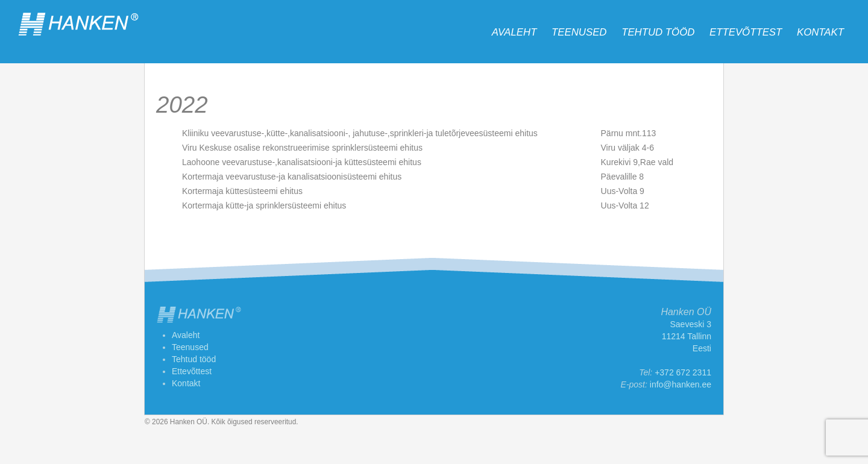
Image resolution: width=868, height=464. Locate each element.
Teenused (579, 32)
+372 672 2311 (683, 372)
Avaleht (514, 32)
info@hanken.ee (681, 384)
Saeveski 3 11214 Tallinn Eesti (687, 336)
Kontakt (820, 32)
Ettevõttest (746, 32)
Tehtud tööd (658, 32)
